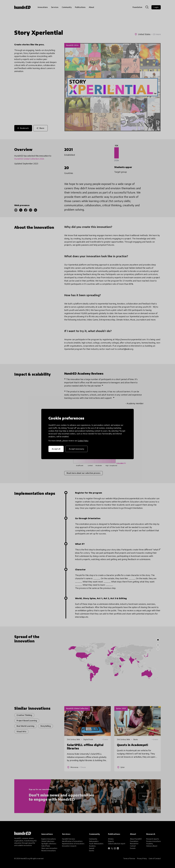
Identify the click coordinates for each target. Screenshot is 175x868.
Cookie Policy (83, 441)
